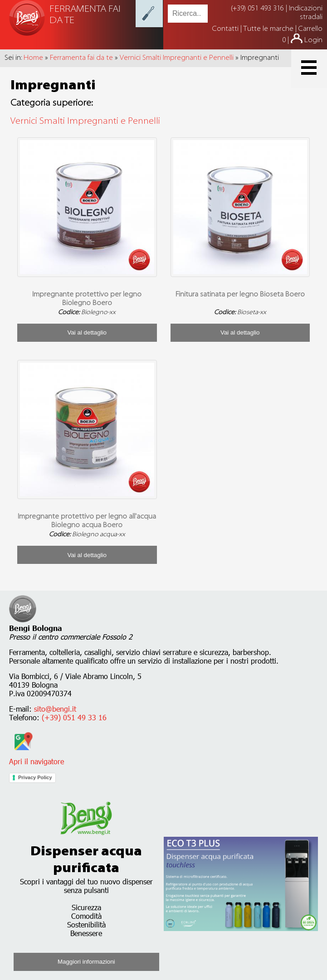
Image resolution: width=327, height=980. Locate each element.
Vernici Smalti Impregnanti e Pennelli (177, 58)
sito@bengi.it (55, 709)
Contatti (226, 29)
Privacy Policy (35, 777)
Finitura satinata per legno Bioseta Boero (240, 295)
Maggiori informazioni (86, 962)
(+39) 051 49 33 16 (74, 717)
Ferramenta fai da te (81, 58)
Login (313, 40)
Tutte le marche (269, 29)
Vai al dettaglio (87, 332)
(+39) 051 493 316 (257, 9)
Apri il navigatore (37, 757)
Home (33, 58)
